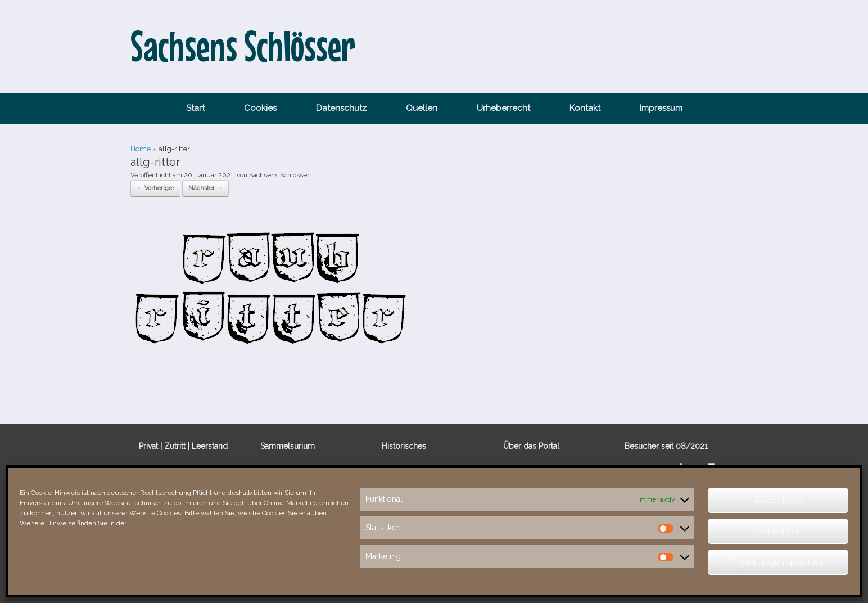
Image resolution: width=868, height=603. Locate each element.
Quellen (422, 108)
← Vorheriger (155, 188)
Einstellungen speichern (778, 562)
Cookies (260, 108)
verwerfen (778, 532)
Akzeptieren (778, 501)
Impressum (661, 108)
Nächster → (205, 188)
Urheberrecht (503, 108)
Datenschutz (341, 108)
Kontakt (585, 108)
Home (141, 149)
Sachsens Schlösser (279, 175)
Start (195, 108)
